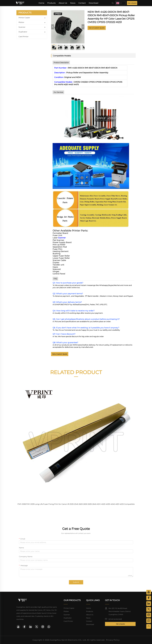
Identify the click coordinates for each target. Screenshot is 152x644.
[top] (149, 626)
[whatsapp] (49, 627)
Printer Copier (24, 18)
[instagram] (43, 627)
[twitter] (37, 627)
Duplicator (23, 32)
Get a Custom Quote (97, 28)
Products (51, 3)
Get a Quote (132, 3)
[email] (115, 619)
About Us (63, 3)
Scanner (22, 27)
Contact (82, 3)
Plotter (21, 22)
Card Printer (23, 37)
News (73, 3)
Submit (76, 582)
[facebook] (24, 627)
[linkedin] (30, 627)
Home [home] (41, 3)
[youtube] (18, 627)
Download (93, 3)
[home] (20, 3)
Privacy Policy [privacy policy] (113, 640)
